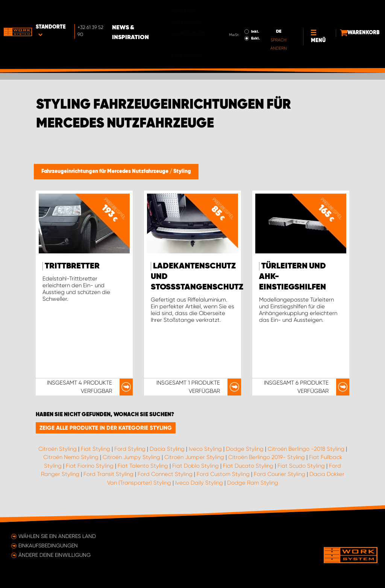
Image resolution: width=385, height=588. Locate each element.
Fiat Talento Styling (143, 466)
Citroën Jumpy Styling (131, 457)
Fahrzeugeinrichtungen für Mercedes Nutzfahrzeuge (105, 171)
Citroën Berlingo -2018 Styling (306, 449)
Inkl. (230, 11)
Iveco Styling (205, 449)
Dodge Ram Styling (253, 483)
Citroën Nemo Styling (71, 457)
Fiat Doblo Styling (196, 466)
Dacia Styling (167, 449)
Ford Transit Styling (108, 474)
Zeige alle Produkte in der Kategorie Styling (106, 428)
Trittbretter (72, 266)
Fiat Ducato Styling (248, 466)
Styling (182, 171)
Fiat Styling (95, 449)
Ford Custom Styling (223, 474)
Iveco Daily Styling (199, 483)
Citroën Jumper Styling (194, 457)
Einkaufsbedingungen (48, 546)
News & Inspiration (159, 12)
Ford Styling (130, 449)
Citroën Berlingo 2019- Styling (267, 457)
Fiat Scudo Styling (301, 466)
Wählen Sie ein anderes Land (57, 536)
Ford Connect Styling (165, 474)
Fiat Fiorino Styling (90, 466)
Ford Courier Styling (280, 474)
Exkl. (230, 17)
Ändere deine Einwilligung (55, 555)
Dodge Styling (245, 449)
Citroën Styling (58, 449)
